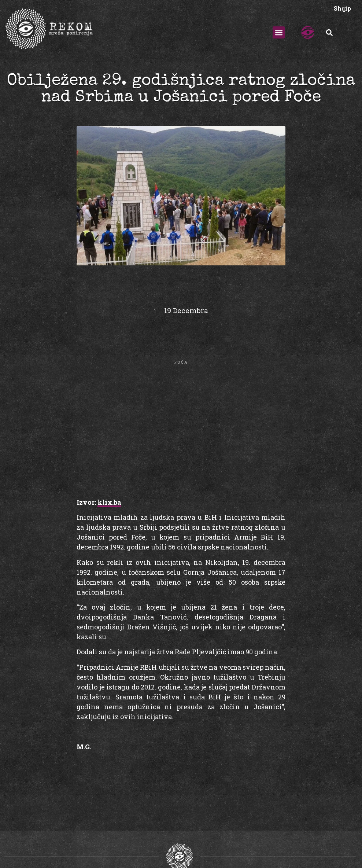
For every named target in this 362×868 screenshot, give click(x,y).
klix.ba (109, 502)
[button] (279, 32)
